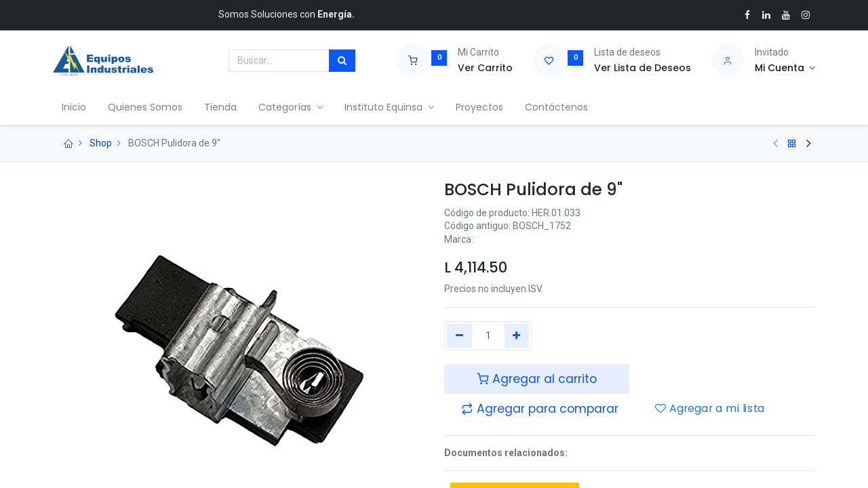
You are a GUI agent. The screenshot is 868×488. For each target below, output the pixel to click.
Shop (101, 143)
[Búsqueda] (342, 61)
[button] (540, 409)
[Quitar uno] (459, 336)
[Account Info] (785, 68)
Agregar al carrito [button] (537, 379)
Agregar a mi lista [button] (710, 409)
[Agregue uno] (517, 336)
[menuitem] (76, 108)
